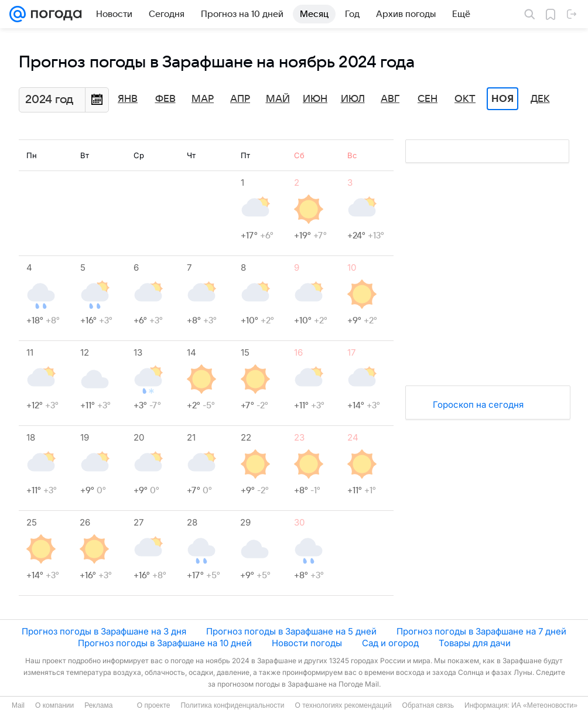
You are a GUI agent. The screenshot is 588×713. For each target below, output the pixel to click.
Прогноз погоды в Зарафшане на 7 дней (481, 631)
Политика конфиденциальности (232, 705)
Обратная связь (428, 705)
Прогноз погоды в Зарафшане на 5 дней (291, 631)
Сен (428, 99)
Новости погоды (307, 643)
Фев (165, 99)
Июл (353, 99)
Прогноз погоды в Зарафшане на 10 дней (165, 643)
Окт (465, 99)
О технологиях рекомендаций (343, 705)
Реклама (98, 705)
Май (278, 99)
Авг (390, 99)
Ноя (502, 99)
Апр (240, 99)
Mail (18, 705)
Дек (540, 99)
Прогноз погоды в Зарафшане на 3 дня (104, 631)
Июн (315, 99)
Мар (203, 99)
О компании (54, 705)
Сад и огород (390, 643)
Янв (128, 99)
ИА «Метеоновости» (544, 705)
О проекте (154, 705)
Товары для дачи (475, 643)
